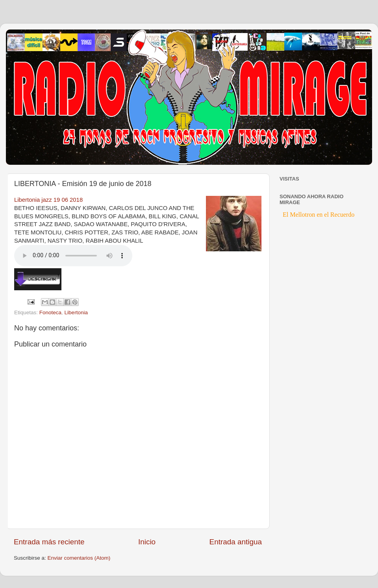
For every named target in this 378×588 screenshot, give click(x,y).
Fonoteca (50, 312)
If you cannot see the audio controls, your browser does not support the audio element (73, 256)
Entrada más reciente (49, 542)
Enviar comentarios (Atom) (79, 558)
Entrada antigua (236, 542)
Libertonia (76, 312)
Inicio (147, 542)
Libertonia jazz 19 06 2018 (48, 200)
